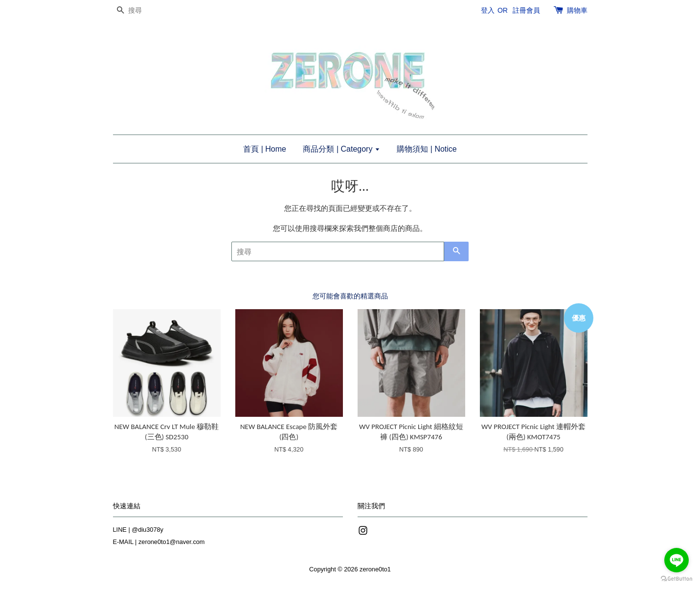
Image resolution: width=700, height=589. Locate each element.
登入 (488, 10)
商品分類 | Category (341, 149)
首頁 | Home (265, 149)
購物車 (577, 10)
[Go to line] (677, 560)
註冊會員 (526, 10)
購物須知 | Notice (427, 149)
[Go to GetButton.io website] (677, 579)
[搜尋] (142, 11)
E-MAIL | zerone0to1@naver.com (159, 542)
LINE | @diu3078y (138, 530)
